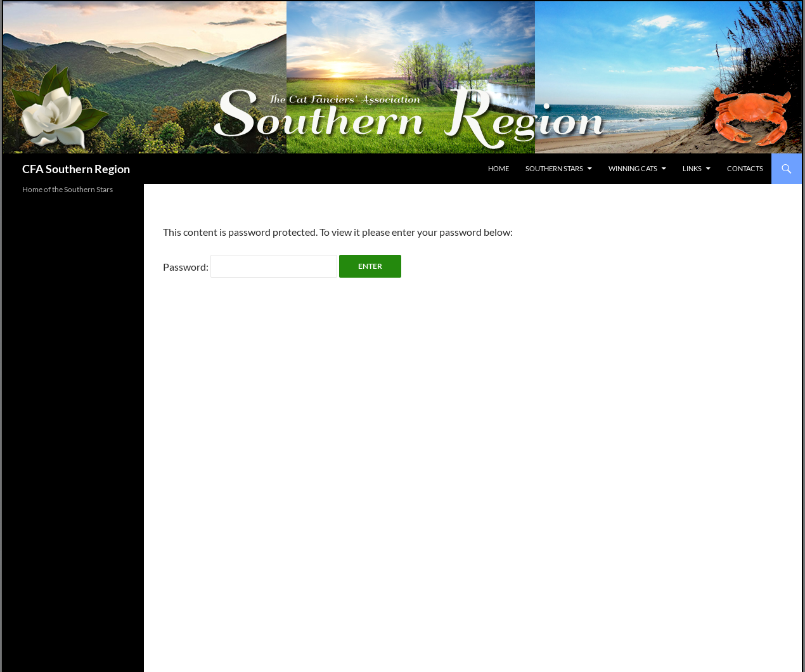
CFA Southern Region (76, 169)
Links (692, 168)
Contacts (745, 168)
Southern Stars (554, 168)
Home (499, 168)
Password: (250, 267)
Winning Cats (633, 168)
